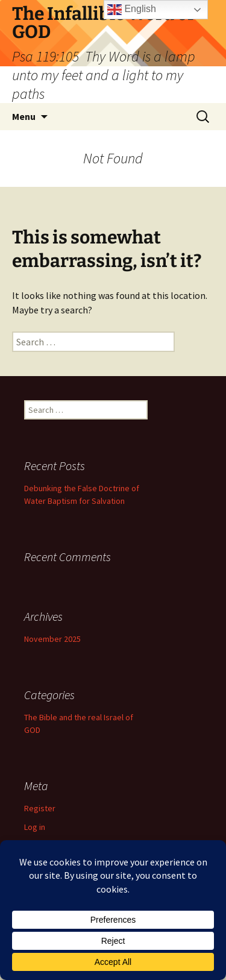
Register (40, 808)
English (132, 10)
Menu (24, 116)
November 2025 (52, 639)
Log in (35, 827)
